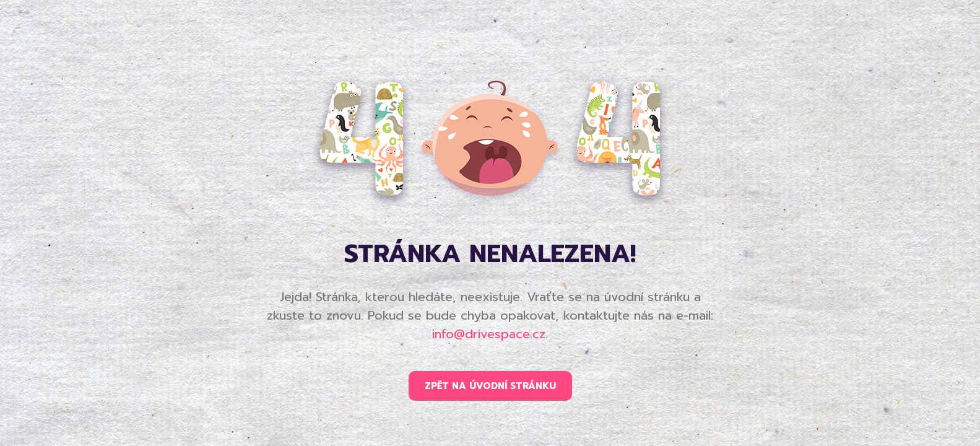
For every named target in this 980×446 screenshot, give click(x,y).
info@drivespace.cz (489, 334)
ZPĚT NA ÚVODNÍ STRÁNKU (490, 386)
